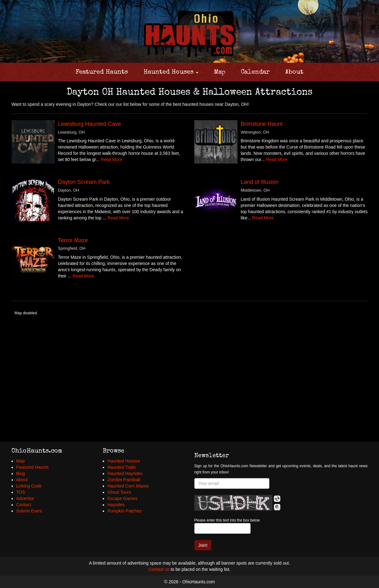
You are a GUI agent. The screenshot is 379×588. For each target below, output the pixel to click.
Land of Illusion (259, 182)
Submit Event (29, 511)
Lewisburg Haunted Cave (89, 124)
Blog (21, 473)
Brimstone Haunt (262, 124)
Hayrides (116, 505)
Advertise (25, 498)
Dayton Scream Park (84, 182)
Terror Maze (73, 240)
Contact (24, 505)
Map (220, 72)
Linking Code (29, 486)
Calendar (255, 72)
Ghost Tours (119, 492)
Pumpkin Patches (125, 511)
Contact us (159, 569)
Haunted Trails (122, 467)
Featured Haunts (102, 72)
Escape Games (122, 498)
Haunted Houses (171, 72)
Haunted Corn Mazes (128, 486)
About (294, 72)
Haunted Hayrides (125, 473)
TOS (21, 492)
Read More (111, 159)
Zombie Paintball (124, 480)
